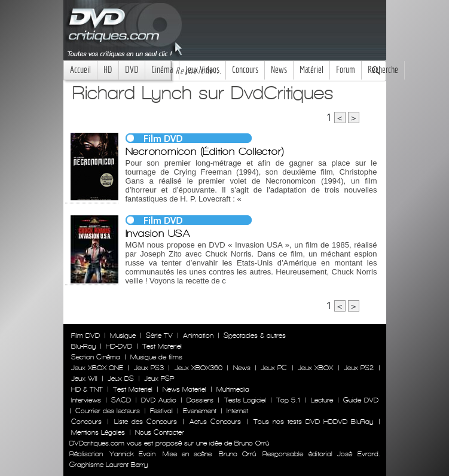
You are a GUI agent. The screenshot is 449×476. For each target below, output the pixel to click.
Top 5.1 (288, 400)
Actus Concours (215, 422)
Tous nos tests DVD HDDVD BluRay (313, 422)
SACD (121, 400)
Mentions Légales (98, 432)
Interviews (86, 400)
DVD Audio (158, 400)
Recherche (383, 70)
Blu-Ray (83, 346)
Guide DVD (361, 400)
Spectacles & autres (255, 335)
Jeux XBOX (315, 368)
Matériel (311, 70)
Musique (123, 335)
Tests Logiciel (245, 400)
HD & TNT (87, 389)
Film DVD (85, 335)
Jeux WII (84, 379)
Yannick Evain (132, 454)
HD (108, 70)
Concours (245, 70)
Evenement (200, 411)
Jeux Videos (202, 70)
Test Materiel (162, 346)
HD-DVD (119, 346)
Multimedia (233, 389)
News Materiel (184, 389)
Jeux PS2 (359, 368)
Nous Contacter (158, 432)
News (279, 70)
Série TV (159, 335)
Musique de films (156, 357)
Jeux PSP (159, 379)
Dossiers (200, 400)
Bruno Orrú (237, 454)
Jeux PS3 (149, 368)
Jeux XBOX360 (198, 368)
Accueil (80, 70)
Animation (198, 335)
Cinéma (162, 70)
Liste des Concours (146, 422)
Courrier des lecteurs (108, 411)
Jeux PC (274, 368)
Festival (161, 411)
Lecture (322, 400)
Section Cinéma (96, 357)
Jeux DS (121, 379)
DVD (132, 70)
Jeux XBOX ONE (97, 368)
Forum (346, 70)
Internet (237, 411)
